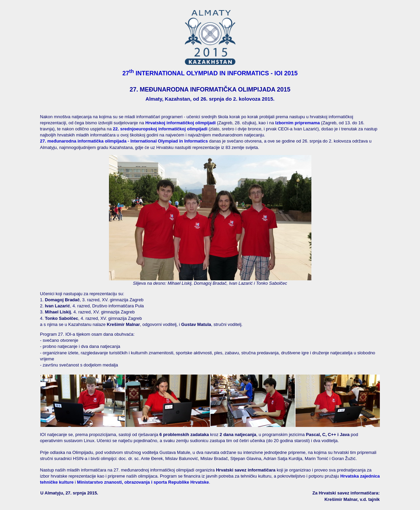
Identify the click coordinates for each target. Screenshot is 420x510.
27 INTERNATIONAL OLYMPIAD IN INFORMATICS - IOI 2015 (210, 73)
